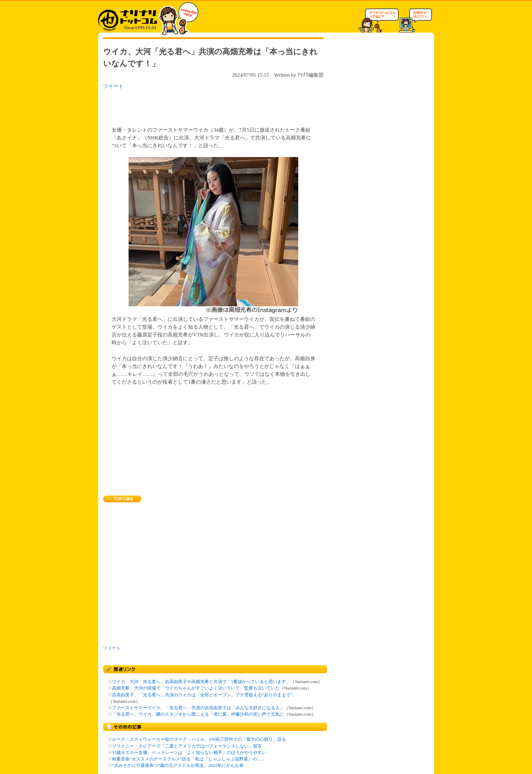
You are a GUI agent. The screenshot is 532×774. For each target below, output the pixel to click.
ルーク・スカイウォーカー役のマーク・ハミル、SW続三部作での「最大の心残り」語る (199, 739)
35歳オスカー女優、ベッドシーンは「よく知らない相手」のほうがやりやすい (189, 753)
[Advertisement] (191, 106)
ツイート (113, 86)
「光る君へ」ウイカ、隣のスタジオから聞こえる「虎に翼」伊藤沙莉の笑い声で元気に (198, 714)
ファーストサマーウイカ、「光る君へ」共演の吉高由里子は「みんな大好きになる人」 (198, 708)
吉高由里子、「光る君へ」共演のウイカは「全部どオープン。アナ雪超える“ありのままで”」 (204, 695)
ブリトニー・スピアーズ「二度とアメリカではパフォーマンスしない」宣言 (187, 746)
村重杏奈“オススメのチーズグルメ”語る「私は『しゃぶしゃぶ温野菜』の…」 (189, 759)
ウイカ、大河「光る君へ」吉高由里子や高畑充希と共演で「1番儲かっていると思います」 (201, 682)
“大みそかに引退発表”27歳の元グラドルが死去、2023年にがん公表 (178, 766)
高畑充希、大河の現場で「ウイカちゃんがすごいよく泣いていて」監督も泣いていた (196, 688)
